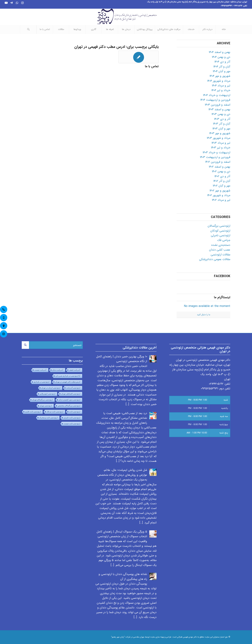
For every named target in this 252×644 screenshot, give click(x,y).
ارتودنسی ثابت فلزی (33, 412)
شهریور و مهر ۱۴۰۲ (220, 191)
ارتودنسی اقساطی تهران (71, 394)
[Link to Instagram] (22, 3)
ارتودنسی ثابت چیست (72, 424)
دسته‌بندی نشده (221, 245)
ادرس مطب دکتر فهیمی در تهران (68, 382)
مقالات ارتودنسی (220, 255)
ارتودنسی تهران (46, 406)
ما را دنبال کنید (204, 315)
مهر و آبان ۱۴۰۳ (221, 129)
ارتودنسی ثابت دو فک (55, 412)
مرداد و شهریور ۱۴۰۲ (219, 195)
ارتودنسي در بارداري (41, 382)
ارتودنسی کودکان (220, 231)
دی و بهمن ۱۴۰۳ (221, 114)
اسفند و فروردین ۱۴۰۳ (217, 105)
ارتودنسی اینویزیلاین (47, 394)
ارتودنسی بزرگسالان (219, 226)
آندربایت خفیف (75, 370)
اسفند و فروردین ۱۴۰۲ (218, 162)
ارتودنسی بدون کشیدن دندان (69, 400)
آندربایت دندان (58, 370)
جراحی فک (224, 240)
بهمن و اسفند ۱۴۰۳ (219, 109)
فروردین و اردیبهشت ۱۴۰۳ (215, 157)
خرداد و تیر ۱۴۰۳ (221, 148)
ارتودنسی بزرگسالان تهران (43, 400)
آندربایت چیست (40, 370)
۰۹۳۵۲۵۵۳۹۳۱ (210, 389)
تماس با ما (152, 66)
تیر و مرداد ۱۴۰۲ (221, 200)
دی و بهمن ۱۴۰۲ (221, 171)
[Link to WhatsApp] (17, 3)
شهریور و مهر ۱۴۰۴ (220, 76)
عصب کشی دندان (220, 250)
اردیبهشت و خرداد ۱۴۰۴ (217, 95)
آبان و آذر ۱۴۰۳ (222, 124)
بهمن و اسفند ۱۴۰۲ (219, 167)
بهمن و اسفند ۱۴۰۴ (219, 52)
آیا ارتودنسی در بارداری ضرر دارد (68, 376)
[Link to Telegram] (12, 3)
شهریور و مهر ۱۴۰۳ (220, 133)
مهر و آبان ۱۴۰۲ (221, 186)
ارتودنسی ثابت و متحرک (48, 418)
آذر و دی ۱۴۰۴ (222, 62)
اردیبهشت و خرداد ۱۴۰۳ (216, 152)
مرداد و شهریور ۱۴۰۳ (218, 138)
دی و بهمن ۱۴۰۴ (221, 57)
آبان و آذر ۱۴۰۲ (222, 181)
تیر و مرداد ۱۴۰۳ (221, 143)
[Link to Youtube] (6, 3)
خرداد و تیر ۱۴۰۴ (221, 90)
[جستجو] (28, 29)
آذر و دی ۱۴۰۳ (222, 119)
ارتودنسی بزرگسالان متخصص (69, 406)
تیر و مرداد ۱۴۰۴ (221, 86)
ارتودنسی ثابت (75, 412)
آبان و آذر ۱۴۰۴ (222, 67)
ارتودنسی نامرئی (221, 235)
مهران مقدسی (139, 637)
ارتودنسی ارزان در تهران (51, 388)
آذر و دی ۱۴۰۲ (222, 176)
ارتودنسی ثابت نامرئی (72, 418)
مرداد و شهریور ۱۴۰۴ (219, 81)
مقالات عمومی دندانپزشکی (215, 259)
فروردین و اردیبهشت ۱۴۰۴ (215, 100)
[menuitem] (224, 29)
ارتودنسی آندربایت (73, 388)
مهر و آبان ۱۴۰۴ (221, 71)
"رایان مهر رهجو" (118, 637)
